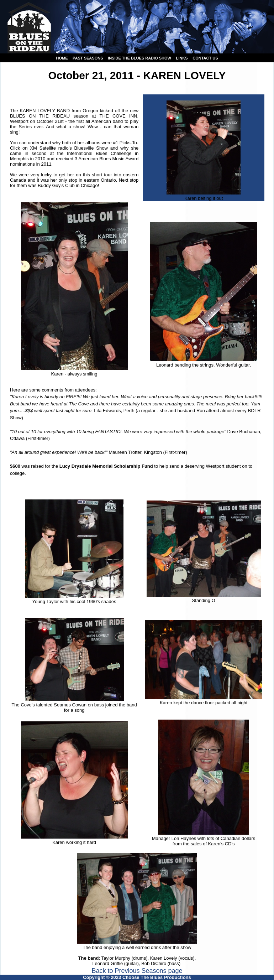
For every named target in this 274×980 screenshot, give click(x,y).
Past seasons (88, 58)
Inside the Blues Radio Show (139, 58)
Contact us (205, 58)
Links (182, 58)
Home (62, 58)
